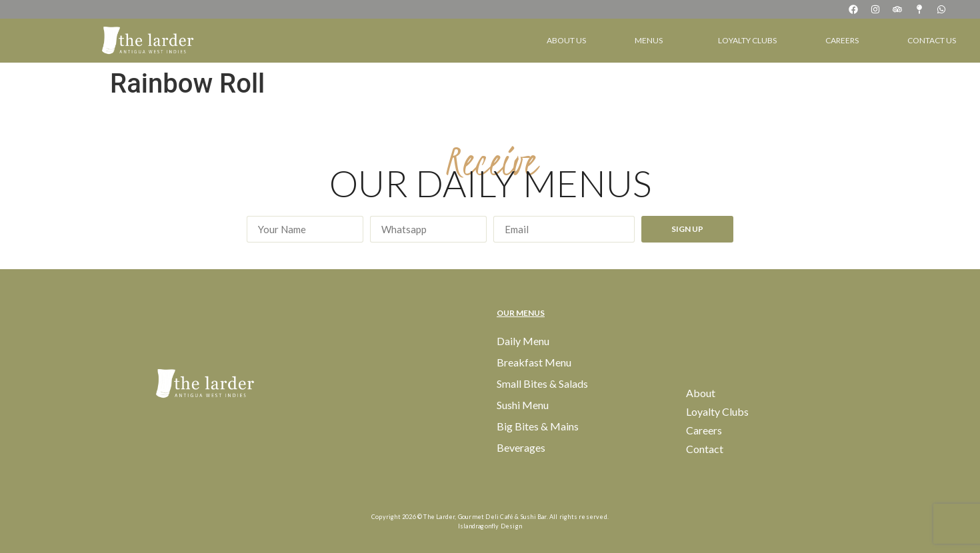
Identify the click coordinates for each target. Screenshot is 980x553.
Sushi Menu (523, 405)
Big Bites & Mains (538, 426)
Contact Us (932, 40)
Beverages (521, 447)
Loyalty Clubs (747, 40)
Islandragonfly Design (490, 526)
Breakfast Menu (534, 362)
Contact (705, 449)
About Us (566, 40)
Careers (842, 40)
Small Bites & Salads (542, 383)
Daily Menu (523, 341)
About (701, 393)
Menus (652, 41)
